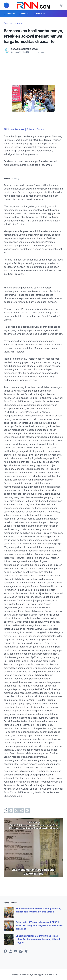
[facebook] (11, 810)
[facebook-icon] (5, 951)
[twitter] (16, 810)
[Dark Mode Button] (62, 5)
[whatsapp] (22, 810)
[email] (27, 810)
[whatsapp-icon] (21, 951)
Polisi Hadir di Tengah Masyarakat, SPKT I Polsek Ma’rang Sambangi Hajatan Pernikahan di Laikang (40, 925)
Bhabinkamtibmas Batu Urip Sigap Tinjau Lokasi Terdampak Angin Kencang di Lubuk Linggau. (38, 939)
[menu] (6, 5)
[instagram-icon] (11, 951)
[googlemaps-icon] (26, 951)
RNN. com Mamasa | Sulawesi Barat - (24, 129)
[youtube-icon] (16, 951)
